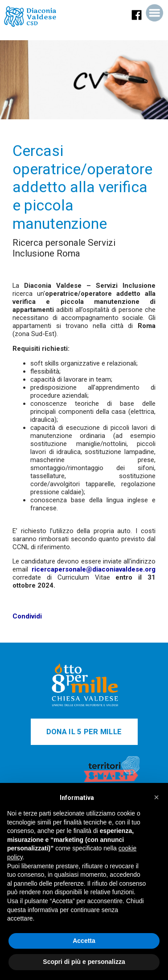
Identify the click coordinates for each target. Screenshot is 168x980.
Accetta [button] (84, 941)
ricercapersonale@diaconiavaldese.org (94, 569)
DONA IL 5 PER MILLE (84, 732)
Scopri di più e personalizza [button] (84, 962)
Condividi (27, 616)
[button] (156, 797)
